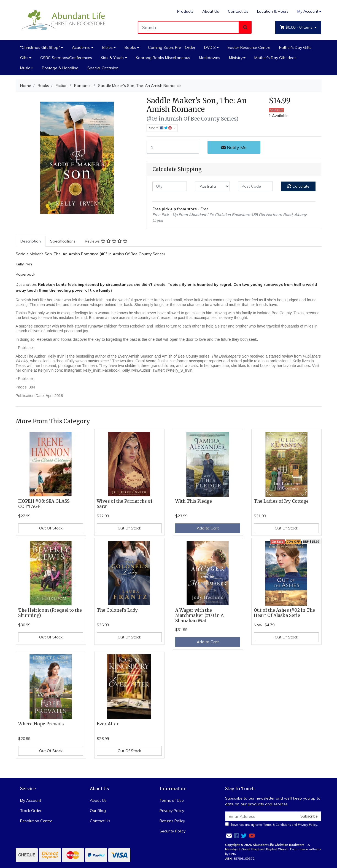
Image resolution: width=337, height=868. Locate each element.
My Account (31, 800)
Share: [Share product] (161, 128)
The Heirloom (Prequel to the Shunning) (50, 613)
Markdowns (210, 58)
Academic (81, 47)
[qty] (170, 186)
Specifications (63, 241)
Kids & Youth (112, 58)
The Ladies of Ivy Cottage (281, 501)
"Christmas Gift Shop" (40, 47)
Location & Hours (273, 11)
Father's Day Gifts (295, 47)
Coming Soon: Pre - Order (172, 47)
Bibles (107, 47)
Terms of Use (172, 800)
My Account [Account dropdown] (308, 11)
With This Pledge (194, 501)
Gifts (24, 58)
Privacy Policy (172, 811)
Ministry (236, 58)
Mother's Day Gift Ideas (275, 58)
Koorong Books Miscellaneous (163, 58)
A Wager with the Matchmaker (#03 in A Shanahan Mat (199, 615)
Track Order (31, 811)
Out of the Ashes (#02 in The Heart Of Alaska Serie (284, 613)
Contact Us (238, 11)
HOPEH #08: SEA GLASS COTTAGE (44, 504)
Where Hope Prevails (41, 724)
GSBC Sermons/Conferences (66, 58)
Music (25, 68)
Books (130, 47)
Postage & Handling (60, 68)
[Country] (212, 186)
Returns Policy (172, 821)
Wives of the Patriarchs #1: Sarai (125, 504)
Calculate (298, 186)
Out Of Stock (51, 528)
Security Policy (172, 831)
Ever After (108, 724)
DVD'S (210, 47)
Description (31, 241)
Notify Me (234, 147)
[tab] (31, 241)
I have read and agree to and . (272, 824)
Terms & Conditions (277, 825)
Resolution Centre (36, 821)
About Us (211, 11)
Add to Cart (208, 528)
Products (185, 11)
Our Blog (98, 811)
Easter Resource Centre (249, 47)
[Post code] (255, 186)
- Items (297, 27)
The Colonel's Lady (117, 610)
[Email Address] (261, 816)
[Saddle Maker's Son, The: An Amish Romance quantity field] (173, 147)
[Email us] (229, 836)
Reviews (106, 241)
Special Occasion (103, 68)
